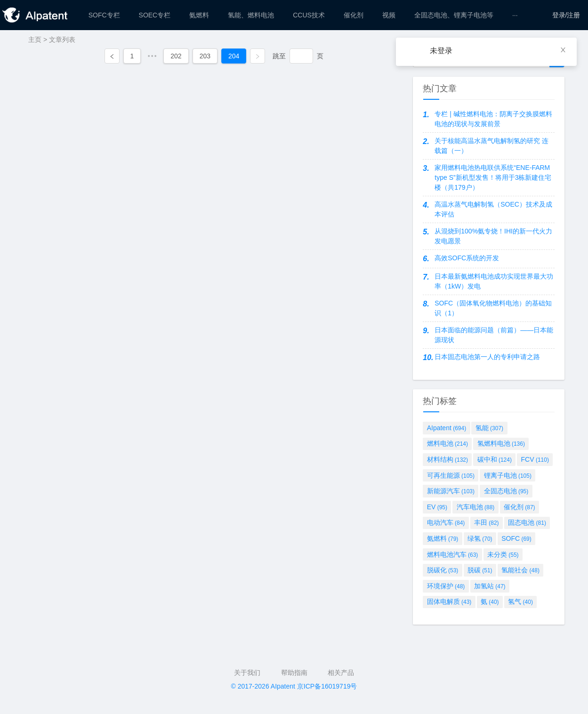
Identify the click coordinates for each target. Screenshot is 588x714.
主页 (35, 40)
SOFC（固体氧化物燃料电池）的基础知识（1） (493, 308)
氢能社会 (520, 570)
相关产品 (341, 673)
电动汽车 (446, 522)
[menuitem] (104, 15)
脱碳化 (443, 570)
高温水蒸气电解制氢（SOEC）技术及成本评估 (493, 209)
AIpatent (447, 428)
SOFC (516, 538)
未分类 (503, 554)
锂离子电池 (508, 475)
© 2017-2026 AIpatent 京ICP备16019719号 (294, 686)
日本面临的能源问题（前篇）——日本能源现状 (494, 335)
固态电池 (527, 522)
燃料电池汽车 (453, 554)
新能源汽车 (451, 491)
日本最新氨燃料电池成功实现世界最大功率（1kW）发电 (494, 281)
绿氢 (480, 538)
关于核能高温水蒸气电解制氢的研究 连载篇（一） (491, 146)
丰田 (487, 522)
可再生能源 (451, 475)
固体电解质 (449, 602)
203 (205, 56)
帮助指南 (294, 673)
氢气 (520, 602)
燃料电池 (447, 443)
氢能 (489, 428)
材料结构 (447, 459)
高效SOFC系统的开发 (467, 258)
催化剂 (520, 507)
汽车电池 (476, 507)
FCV (535, 459)
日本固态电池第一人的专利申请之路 (487, 357)
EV (437, 507)
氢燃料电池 (501, 443)
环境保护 (446, 586)
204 (234, 56)
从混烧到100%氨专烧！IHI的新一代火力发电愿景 (493, 236)
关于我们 (247, 673)
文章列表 (62, 40)
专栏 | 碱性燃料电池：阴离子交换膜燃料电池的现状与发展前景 (493, 119)
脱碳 (480, 570)
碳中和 (495, 459)
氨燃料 (443, 538)
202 (176, 56)
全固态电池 (506, 491)
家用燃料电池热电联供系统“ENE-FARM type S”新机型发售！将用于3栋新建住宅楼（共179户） (493, 177)
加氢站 (490, 586)
